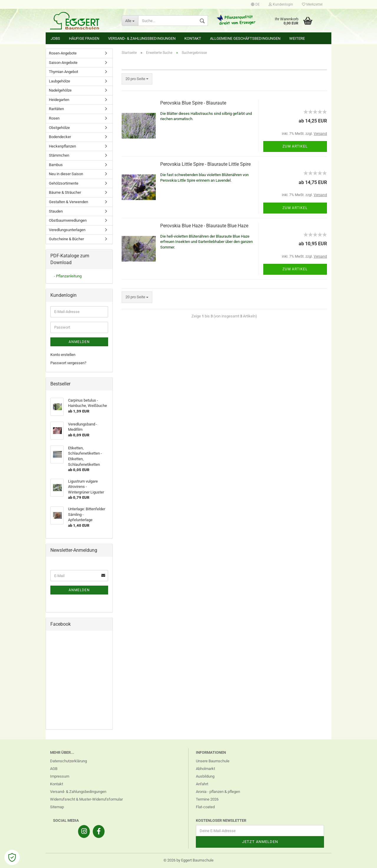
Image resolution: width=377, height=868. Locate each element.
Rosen (54, 118)
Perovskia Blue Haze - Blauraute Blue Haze (204, 226)
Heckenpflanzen (62, 146)
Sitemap (57, 807)
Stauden (56, 211)
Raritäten (56, 109)
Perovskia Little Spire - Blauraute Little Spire (205, 164)
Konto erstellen (63, 355)
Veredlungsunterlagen (67, 230)
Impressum (60, 776)
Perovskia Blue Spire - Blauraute (193, 103)
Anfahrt (202, 784)
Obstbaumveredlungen (68, 220)
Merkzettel (312, 4)
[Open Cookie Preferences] (12, 857)
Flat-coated (205, 807)
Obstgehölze (59, 128)
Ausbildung (205, 776)
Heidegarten (59, 100)
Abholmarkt (205, 769)
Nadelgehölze (60, 90)
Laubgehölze (59, 81)
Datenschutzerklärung (68, 761)
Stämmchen (59, 155)
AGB (54, 769)
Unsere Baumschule (213, 761)
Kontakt (193, 38)
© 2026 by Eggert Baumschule (188, 860)
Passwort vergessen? (68, 363)
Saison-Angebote (63, 63)
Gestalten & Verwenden (68, 202)
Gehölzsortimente (64, 183)
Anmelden (79, 342)
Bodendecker (60, 137)
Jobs (55, 38)
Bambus (56, 165)
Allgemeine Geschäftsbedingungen (245, 38)
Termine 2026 (207, 799)
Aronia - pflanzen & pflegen (218, 792)
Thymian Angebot (63, 72)
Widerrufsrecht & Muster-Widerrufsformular (86, 799)
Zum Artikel (295, 146)
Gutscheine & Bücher (66, 239)
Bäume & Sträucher (65, 192)
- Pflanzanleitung (68, 276)
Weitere (297, 38)
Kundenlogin (281, 4)
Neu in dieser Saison (66, 174)
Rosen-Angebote (63, 53)
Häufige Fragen (84, 38)
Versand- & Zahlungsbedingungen (142, 38)
